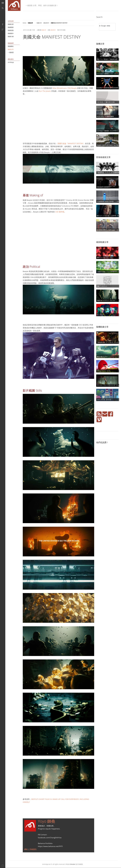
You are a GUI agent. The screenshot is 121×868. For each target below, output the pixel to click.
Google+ (3, 29)
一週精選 (11, 52)
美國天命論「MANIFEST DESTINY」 (71, 143)
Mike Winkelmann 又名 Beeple (65, 88)
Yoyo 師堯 (47, 821)
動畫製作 (11, 33)
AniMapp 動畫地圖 (14, 5)
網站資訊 (11, 59)
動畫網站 (11, 46)
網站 (26, 849)
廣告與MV (46, 23)
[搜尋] (105, 26)
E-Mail (3, 3)
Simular (73, 864)
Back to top (3, 865)
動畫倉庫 (11, 43)
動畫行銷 (11, 36)
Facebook (3, 24)
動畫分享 (39, 23)
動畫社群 (11, 24)
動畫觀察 (11, 27)
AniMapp (11, 62)
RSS (3, 8)
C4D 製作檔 (59, 212)
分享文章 (11, 21)
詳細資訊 (33, 849)
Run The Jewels (45, 91)
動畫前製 (11, 30)
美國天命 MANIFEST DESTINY (52, 37)
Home (24, 23)
